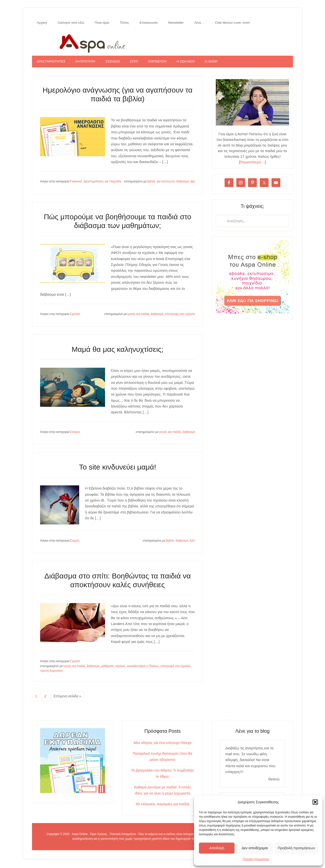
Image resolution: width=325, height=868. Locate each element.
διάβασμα (182, 184)
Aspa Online (162, 43)
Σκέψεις (75, 434)
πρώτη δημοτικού (51, 673)
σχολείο (120, 669)
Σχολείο (75, 316)
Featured (76, 184)
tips (193, 184)
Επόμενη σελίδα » (67, 699)
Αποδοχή (217, 848)
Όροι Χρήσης (99, 835)
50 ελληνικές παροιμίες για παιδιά (163, 805)
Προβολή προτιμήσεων (296, 848)
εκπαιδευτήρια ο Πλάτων (143, 669)
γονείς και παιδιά (138, 316)
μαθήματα (107, 669)
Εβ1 (192, 543)
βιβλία (151, 184)
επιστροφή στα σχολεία (180, 316)
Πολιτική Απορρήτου (256, 859)
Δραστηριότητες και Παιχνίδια (102, 184)
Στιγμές (75, 543)
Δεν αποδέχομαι (255, 848)
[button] (315, 802)
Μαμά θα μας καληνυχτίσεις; (118, 351)
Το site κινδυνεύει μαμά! (118, 469)
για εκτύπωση (166, 184)
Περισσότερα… (253, 164)
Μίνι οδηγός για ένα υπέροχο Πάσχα (162, 745)
